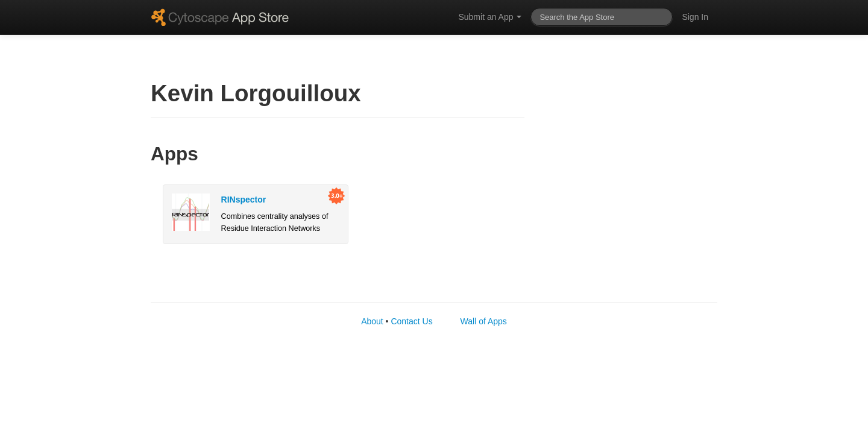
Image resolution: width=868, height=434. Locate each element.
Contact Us (411, 321)
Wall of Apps (484, 321)
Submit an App (490, 17)
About (372, 321)
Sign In (695, 17)
